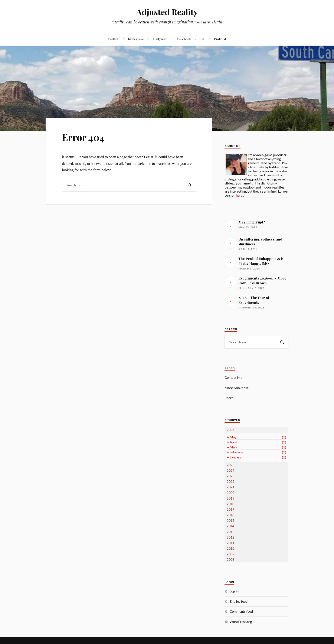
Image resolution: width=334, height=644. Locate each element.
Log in (234, 591)
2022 (230, 481)
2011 (230, 543)
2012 (230, 537)
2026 (230, 430)
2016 (230, 515)
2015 (230, 520)
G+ (203, 39)
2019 (230, 498)
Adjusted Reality (167, 12)
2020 (230, 492)
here (239, 195)
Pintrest (220, 39)
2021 (230, 487)
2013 (230, 532)
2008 (230, 559)
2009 (230, 554)
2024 (230, 470)
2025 (230, 465)
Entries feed (239, 601)
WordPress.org (241, 622)
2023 (230, 476)
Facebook (184, 39)
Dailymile (160, 39)
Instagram (136, 39)
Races (229, 398)
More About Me (237, 388)
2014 (230, 526)
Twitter (113, 39)
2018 (230, 504)
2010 (230, 548)
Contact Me (233, 377)
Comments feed (241, 611)
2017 (230, 509)
